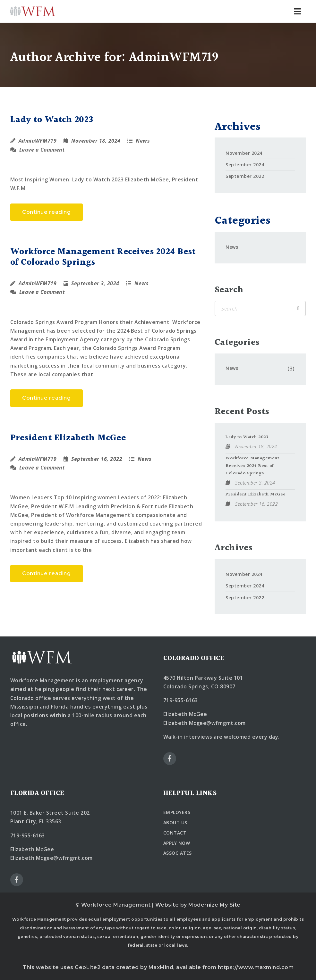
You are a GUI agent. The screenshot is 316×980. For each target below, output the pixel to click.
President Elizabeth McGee (68, 438)
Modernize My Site (214, 905)
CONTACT (175, 833)
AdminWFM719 (38, 141)
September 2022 (245, 176)
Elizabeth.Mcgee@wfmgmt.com (205, 723)
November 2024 (244, 153)
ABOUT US (175, 822)
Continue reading (46, 212)
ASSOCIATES (178, 853)
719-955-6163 (181, 700)
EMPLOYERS (177, 812)
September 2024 (245, 165)
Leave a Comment (38, 150)
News (143, 141)
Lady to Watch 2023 (52, 120)
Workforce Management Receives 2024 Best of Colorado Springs (103, 257)
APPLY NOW (177, 843)
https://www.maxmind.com (256, 967)
